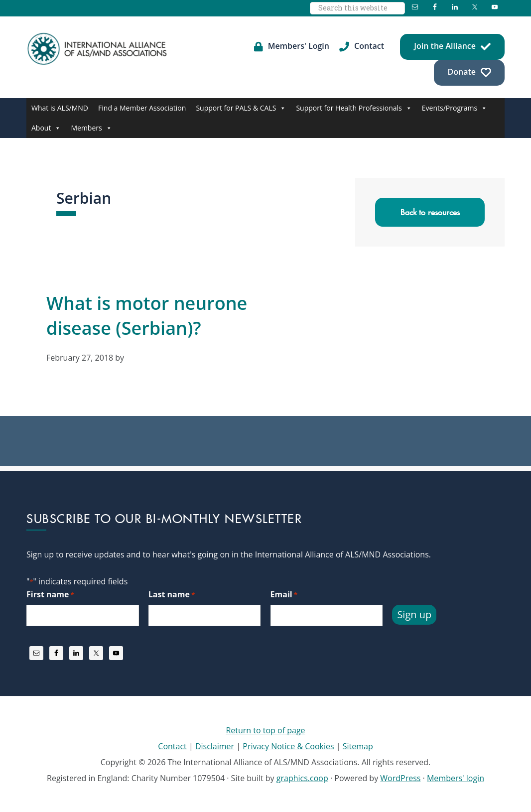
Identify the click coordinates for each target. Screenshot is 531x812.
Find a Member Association (142, 108)
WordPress (400, 778)
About (46, 128)
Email (284, 595)
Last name (172, 595)
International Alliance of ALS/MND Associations (98, 49)
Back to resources (430, 212)
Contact (172, 746)
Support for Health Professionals (354, 108)
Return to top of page (265, 730)
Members (91, 128)
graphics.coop (302, 778)
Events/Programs (455, 108)
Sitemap (358, 746)
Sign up (414, 614)
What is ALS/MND (60, 108)
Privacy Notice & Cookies (288, 746)
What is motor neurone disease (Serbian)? (147, 316)
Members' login (456, 778)
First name (50, 595)
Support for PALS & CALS (241, 108)
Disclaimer (215, 746)
